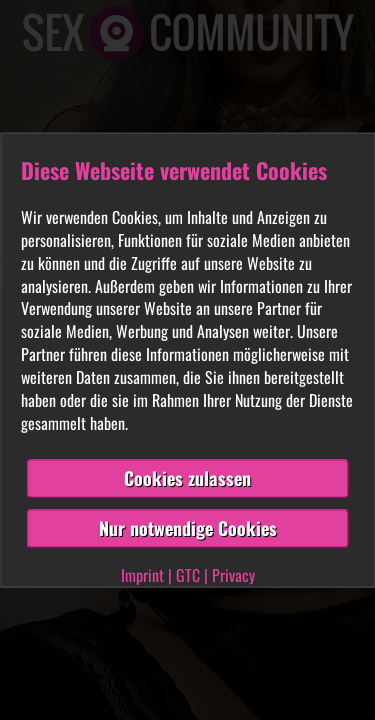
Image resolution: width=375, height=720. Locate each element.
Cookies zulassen (187, 478)
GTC (188, 575)
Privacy (233, 575)
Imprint (142, 575)
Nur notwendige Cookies (188, 528)
